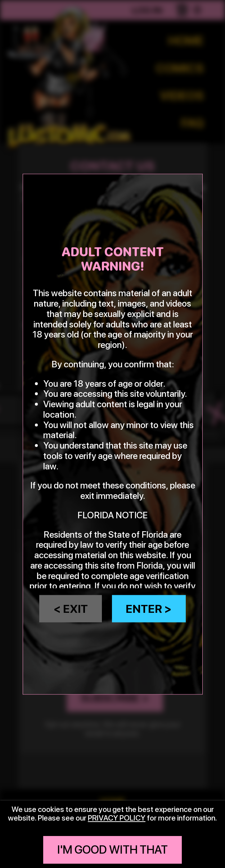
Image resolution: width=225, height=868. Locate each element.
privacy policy (117, 818)
